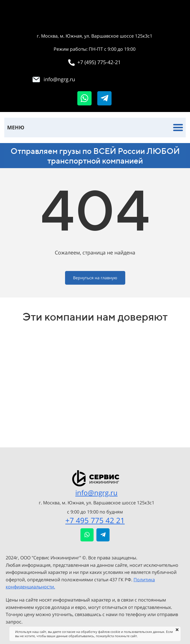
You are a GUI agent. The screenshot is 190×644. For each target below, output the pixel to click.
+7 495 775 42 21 (95, 520)
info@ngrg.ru (96, 493)
